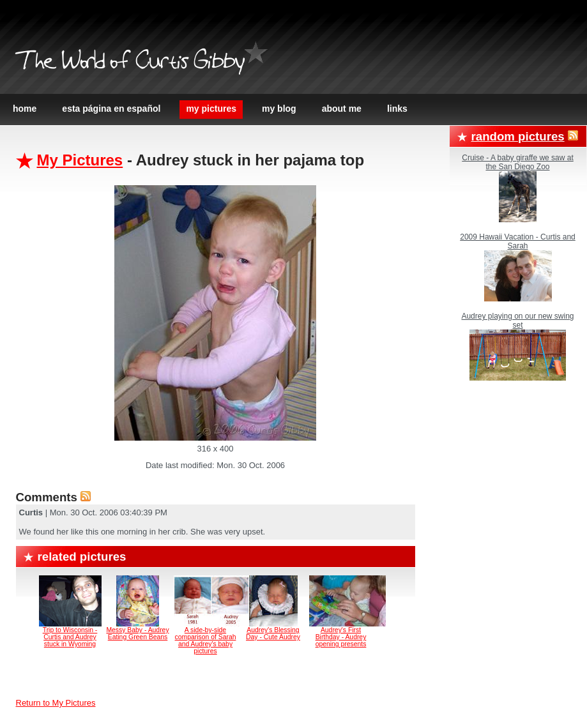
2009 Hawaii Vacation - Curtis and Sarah (518, 241)
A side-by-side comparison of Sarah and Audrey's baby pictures (206, 641)
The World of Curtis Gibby (129, 63)
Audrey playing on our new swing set (517, 321)
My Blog (279, 109)
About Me (342, 109)
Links (397, 109)
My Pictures (211, 109)
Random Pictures (518, 136)
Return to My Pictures (56, 703)
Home (25, 109)
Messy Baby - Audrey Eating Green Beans (137, 633)
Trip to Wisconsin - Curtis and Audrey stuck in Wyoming (70, 637)
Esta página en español (111, 109)
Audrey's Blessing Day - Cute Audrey (273, 633)
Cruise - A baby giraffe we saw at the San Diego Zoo (518, 162)
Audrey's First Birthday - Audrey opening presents (341, 637)
